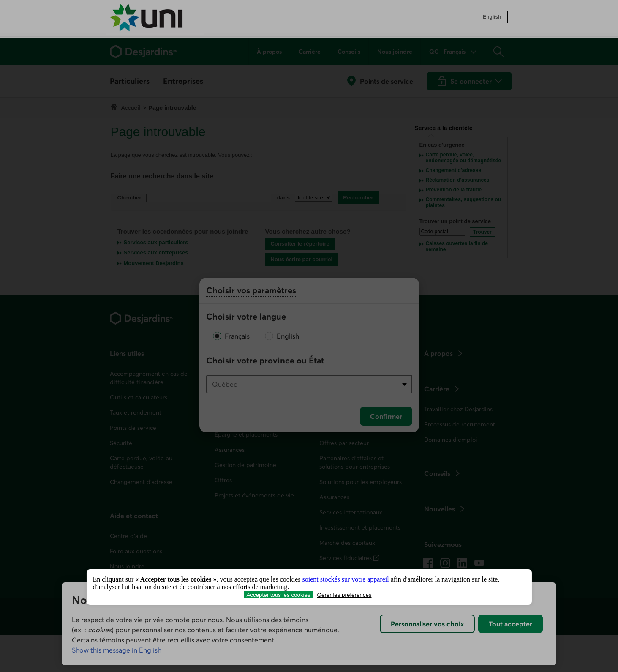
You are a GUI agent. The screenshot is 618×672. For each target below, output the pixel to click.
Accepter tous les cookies (278, 595)
